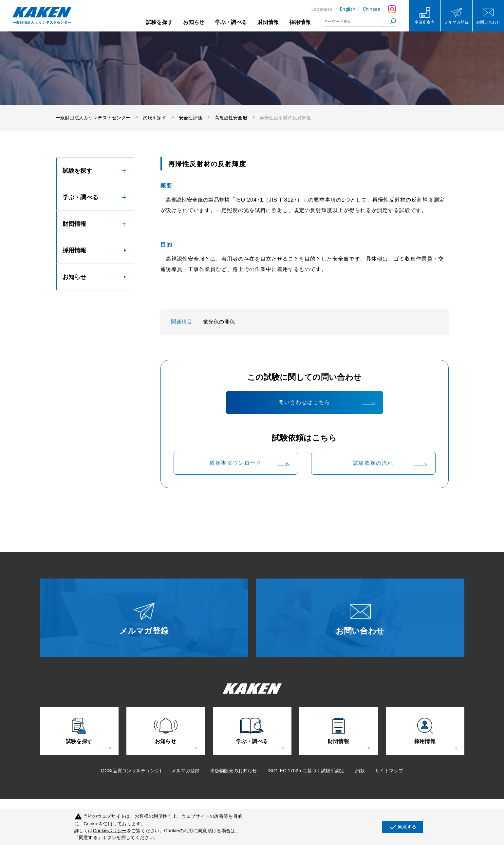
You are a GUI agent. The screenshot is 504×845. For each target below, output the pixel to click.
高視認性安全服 (231, 118)
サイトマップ (389, 771)
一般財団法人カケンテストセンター (93, 118)
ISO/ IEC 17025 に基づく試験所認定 (306, 771)
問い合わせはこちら (304, 402)
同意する (403, 827)
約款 (360, 771)
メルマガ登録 (186, 771)
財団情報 (268, 22)
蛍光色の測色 (219, 322)
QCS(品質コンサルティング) (131, 771)
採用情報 (300, 22)
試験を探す (159, 22)
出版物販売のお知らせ (234, 771)
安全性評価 (191, 118)
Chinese (372, 9)
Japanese (322, 9)
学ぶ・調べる (231, 22)
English (348, 9)
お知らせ (194, 22)
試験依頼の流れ (373, 463)
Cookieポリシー (110, 831)
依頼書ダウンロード (235, 463)
